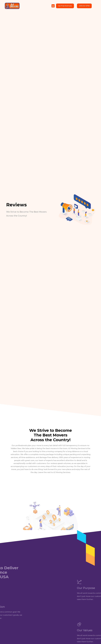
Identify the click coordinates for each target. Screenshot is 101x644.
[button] (53, 6)
